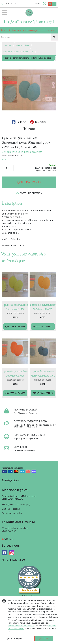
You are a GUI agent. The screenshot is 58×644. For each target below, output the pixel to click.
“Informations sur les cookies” (21, 626)
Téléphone (8, 539)
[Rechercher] (54, 37)
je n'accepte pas (15, 638)
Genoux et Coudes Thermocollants (22, 152)
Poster (29, 129)
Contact (37, 4)
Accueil (8, 45)
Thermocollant (23, 45)
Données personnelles (12, 513)
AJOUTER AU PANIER (29, 182)
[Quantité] (8, 168)
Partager (19, 122)
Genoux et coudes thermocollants (18, 52)
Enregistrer (38, 122)
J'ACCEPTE (44, 638)
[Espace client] (44, 4)
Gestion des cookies (11, 509)
